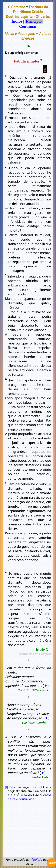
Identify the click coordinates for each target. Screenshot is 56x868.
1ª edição (36, 860)
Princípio (34, 21)
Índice (17, 21)
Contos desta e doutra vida (29, 797)
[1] (6, 787)
